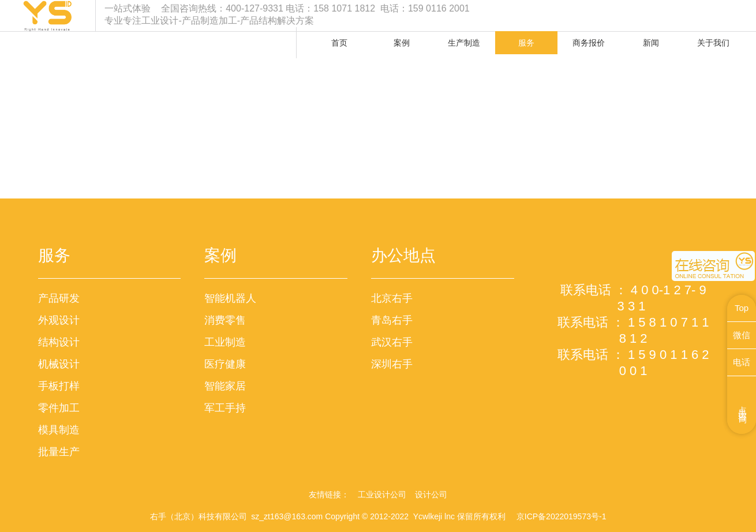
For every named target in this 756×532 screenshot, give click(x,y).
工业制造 (225, 342)
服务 (526, 43)
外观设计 (59, 320)
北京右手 (392, 298)
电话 (742, 362)
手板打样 (59, 386)
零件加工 (59, 408)
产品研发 (59, 298)
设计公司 (431, 494)
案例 (402, 43)
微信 (742, 335)
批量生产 (59, 452)
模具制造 (59, 430)
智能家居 (225, 386)
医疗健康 (225, 364)
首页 (339, 43)
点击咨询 (743, 405)
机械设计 (59, 364)
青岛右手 (392, 320)
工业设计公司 (382, 494)
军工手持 (225, 408)
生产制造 (464, 43)
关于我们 (713, 43)
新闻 (651, 43)
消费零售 (225, 320)
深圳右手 (392, 364)
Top (742, 308)
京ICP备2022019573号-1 (562, 516)
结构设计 (59, 342)
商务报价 (589, 43)
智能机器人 (230, 298)
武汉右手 (392, 342)
